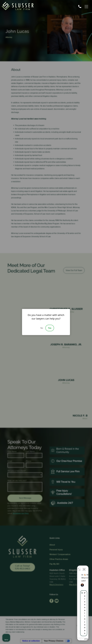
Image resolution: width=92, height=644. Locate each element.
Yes (50, 328)
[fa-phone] (80, 8)
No (42, 328)
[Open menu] (86, 7)
